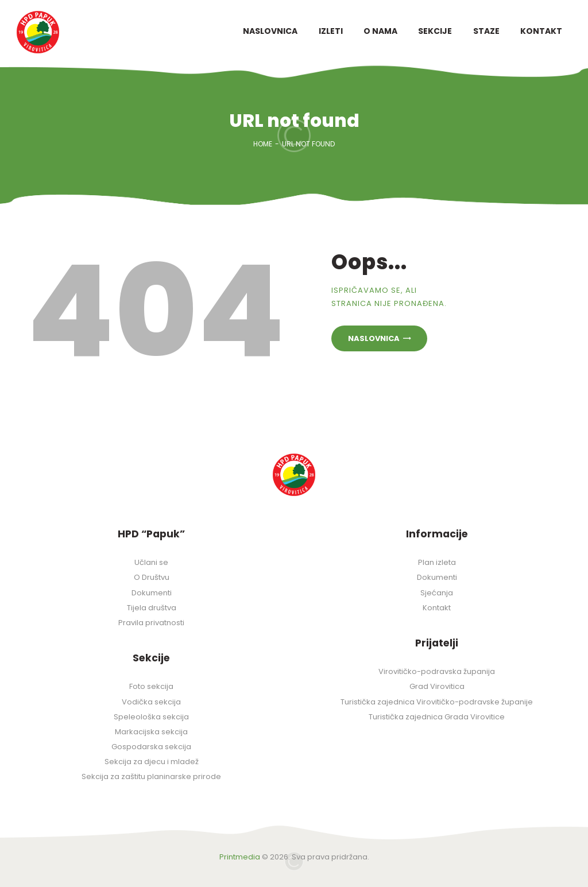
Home (263, 144)
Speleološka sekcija (151, 717)
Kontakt (437, 608)
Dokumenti (152, 593)
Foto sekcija (151, 686)
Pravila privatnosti (151, 623)
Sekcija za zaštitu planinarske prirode (151, 776)
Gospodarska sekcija (151, 747)
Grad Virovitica (437, 686)
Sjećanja (437, 593)
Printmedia (240, 857)
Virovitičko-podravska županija (437, 671)
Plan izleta (437, 562)
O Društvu (152, 577)
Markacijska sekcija (151, 732)
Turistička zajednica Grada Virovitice (437, 717)
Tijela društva (152, 608)
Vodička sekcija (151, 702)
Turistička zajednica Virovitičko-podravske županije (437, 702)
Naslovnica (374, 338)
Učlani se (151, 562)
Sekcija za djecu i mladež (152, 762)
